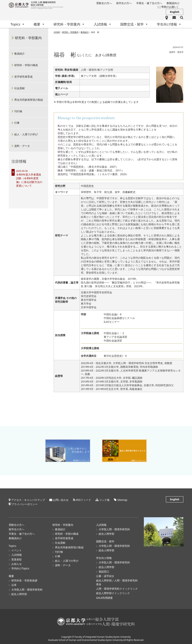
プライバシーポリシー (25, 504)
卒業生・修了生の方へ (149, 3)
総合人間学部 (19, 593)
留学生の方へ (124, 3)
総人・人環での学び (26, 134)
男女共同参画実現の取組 (29, 100)
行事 (17, 123)
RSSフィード (84, 499)
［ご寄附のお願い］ (168, 7)
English (175, 12)
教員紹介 (85, 32)
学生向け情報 (169, 24)
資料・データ (22, 146)
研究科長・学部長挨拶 (24, 580)
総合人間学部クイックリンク (113, 593)
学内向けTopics (20, 568)
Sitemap (122, 499)
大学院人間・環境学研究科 (27, 589)
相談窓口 (104, 571)
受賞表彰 (17, 559)
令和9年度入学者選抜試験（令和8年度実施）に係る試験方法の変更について (29, 180)
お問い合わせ (61, 499)
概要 (39, 24)
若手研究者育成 (23, 77)
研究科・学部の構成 (26, 65)
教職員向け (173, 3)
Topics (18, 24)
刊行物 (18, 111)
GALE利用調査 (104, 597)
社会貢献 (20, 88)
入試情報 (103, 24)
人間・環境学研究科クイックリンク (117, 588)
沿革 (14, 585)
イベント (17, 550)
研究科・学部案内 (69, 24)
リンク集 (104, 499)
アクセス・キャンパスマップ (28, 499)
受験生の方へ (104, 3)
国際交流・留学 (134, 24)
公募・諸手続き (105, 576)
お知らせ (17, 563)
